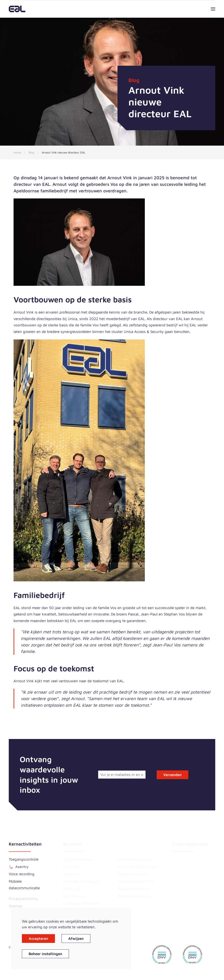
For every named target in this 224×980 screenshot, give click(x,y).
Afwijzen (76, 939)
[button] (213, 9)
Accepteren (38, 939)
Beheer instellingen (45, 954)
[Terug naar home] (17, 9)
